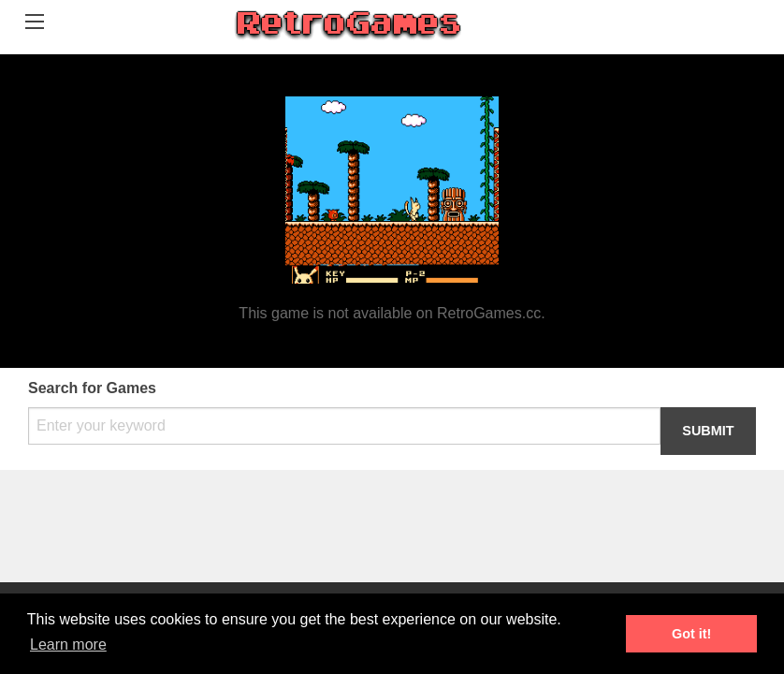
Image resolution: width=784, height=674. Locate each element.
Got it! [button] (691, 634)
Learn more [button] (68, 645)
